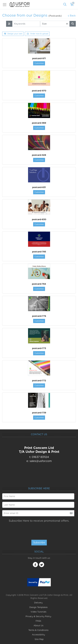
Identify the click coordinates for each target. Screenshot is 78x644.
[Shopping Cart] (72, 5)
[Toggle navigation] (5, 5)
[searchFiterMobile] (9, 24)
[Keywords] (26, 24)
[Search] (65, 5)
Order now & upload (37, 34)
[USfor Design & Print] (20, 5)
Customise (39, 63)
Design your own (13, 34)
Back (72, 16)
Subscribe (39, 543)
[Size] (55, 24)
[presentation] (49, 530)
